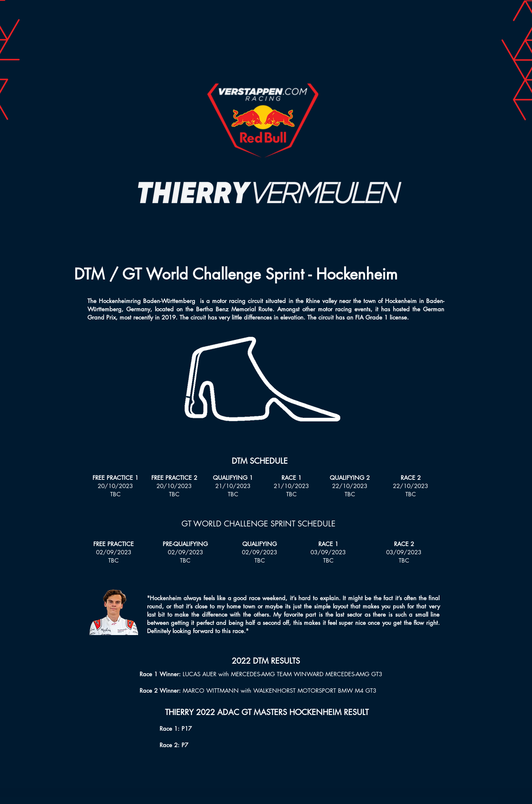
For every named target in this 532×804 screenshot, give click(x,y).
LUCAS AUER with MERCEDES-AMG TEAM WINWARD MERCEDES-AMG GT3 (282, 674)
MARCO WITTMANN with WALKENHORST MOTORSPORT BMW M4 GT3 (280, 691)
